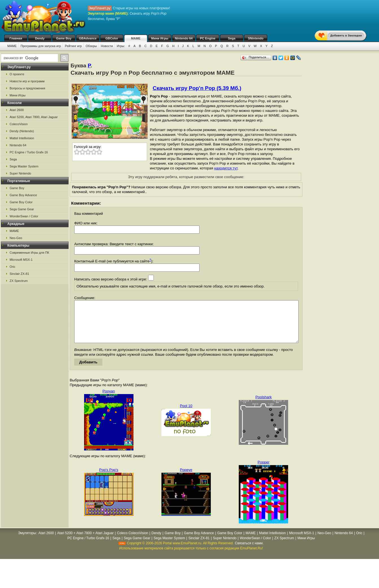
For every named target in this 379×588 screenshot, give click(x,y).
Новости (107, 46)
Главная (16, 38)
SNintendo (256, 38)
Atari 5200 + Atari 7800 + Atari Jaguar (86, 541)
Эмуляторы (27, 541)
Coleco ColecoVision (132, 541)
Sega (232, 38)
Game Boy (64, 38)
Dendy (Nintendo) (22, 131)
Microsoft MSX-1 (21, 260)
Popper (264, 471)
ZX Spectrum (19, 281)
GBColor (112, 38)
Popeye (186, 478)
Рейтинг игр (73, 46)
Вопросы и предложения (27, 88)
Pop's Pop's (109, 478)
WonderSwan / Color (24, 216)
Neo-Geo (16, 238)
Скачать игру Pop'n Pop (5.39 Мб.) (197, 88)
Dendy (40, 38)
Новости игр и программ (27, 81)
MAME (136, 38)
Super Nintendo (20, 173)
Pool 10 (186, 414)
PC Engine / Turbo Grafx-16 (29, 152)
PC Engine (208, 38)
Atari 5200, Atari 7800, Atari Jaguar (34, 117)
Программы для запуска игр (41, 46)
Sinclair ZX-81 (19, 274)
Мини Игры (160, 38)
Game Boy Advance (23, 195)
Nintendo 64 (184, 38)
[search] (29, 58)
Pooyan (109, 400)
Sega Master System (24, 166)
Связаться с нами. (249, 552)
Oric (12, 267)
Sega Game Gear (22, 209)
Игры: (121, 46)
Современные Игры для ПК (29, 253)
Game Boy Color (21, 202)
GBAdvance (88, 38)
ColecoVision (19, 124)
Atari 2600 (17, 110)
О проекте (17, 74)
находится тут (226, 168)
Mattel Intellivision (22, 138)
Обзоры (91, 46)
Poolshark (264, 405)
